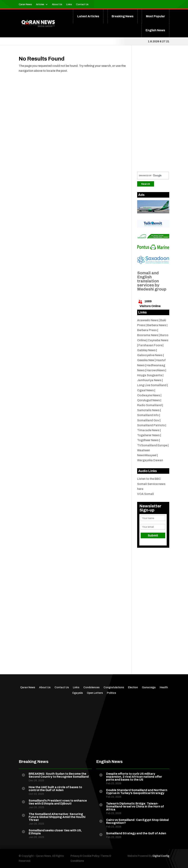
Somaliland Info (148, 415)
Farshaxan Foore (150, 345)
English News (155, 30)
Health (164, 688)
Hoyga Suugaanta (150, 375)
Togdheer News (148, 440)
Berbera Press (147, 330)
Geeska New (146, 360)
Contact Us (82, 4)
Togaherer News (148, 435)
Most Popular (156, 16)
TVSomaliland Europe (152, 445)
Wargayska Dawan (150, 460)
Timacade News (148, 430)
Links (69, 4)
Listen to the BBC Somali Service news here (151, 484)
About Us (57, 4)
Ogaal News (145, 390)
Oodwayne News (149, 395)
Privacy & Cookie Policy (85, 856)
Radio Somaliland (149, 405)
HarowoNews (156, 370)
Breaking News (123, 16)
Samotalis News (148, 410)
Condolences (91, 688)
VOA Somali (145, 494)
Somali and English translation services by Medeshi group (152, 281)
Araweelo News (148, 320)
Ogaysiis (77, 693)
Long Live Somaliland (152, 385)
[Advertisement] (153, 111)
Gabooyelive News (150, 355)
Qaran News (25, 4)
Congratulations (114, 688)
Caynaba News (158, 340)
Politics (111, 693)
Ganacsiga (149, 688)
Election (133, 688)
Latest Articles (88, 16)
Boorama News (148, 335)
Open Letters (95, 693)
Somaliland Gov (148, 420)
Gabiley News (146, 350)
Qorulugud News (149, 400)
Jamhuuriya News (149, 380)
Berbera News (157, 325)
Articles (40, 4)
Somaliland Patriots (151, 425)
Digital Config (161, 856)
